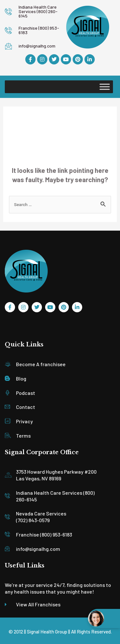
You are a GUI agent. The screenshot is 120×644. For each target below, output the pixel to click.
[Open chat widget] (104, 618)
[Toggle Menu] (105, 87)
